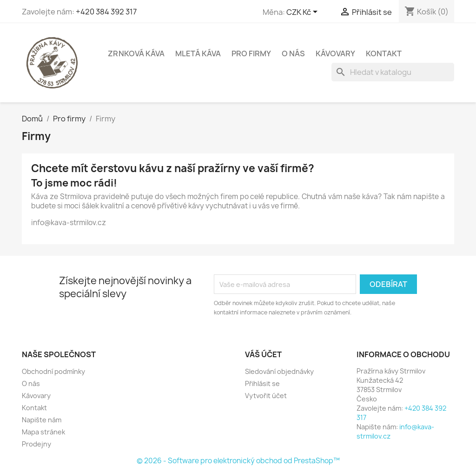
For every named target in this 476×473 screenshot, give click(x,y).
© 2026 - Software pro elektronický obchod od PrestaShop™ (238, 461)
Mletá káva (198, 53)
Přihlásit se (262, 383)
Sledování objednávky (279, 371)
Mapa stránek (43, 432)
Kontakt (384, 53)
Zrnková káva (136, 53)
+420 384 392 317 (106, 12)
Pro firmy (251, 53)
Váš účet (263, 354)
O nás (293, 53)
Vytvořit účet (266, 396)
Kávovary (335, 53)
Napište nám (42, 420)
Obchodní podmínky (53, 371)
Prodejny (36, 444)
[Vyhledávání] (393, 72)
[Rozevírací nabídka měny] (304, 13)
